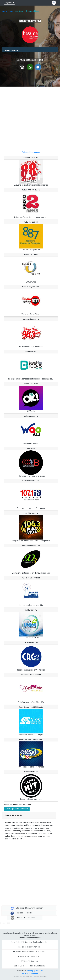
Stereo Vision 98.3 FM (31, 319)
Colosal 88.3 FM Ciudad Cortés (31, 739)
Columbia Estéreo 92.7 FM (31, 675)
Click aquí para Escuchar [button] (17, 809)
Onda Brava (31, 449)
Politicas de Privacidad (30, 974)
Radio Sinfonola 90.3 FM (31, 546)
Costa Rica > (8, 11)
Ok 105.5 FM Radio (31, 384)
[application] (30, 50)
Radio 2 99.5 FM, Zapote (31, 190)
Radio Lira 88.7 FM (31, 222)
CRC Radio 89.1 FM (31, 642)
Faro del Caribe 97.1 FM (31, 578)
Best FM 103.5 (31, 351)
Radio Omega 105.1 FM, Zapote (31, 707)
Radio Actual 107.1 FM (31, 481)
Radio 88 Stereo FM (31, 158)
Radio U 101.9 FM (31, 254)
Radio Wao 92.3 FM (31, 416)
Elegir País (9, 3)
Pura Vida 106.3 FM (31, 513)
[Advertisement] (30, 118)
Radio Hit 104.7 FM (31, 772)
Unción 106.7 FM (31, 610)
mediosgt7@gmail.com (35, 971)
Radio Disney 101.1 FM (31, 287)
